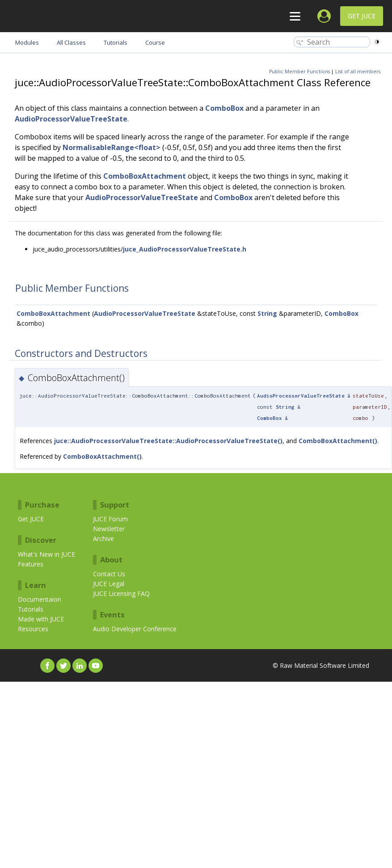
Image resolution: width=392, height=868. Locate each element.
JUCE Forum (110, 519)
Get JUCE (362, 16)
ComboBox (224, 108)
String (267, 313)
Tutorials (31, 609)
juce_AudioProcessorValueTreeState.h (185, 249)
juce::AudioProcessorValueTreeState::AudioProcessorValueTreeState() (168, 441)
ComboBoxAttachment (145, 176)
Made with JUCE (41, 619)
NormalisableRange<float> (112, 147)
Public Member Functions (299, 71)
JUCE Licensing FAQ (121, 593)
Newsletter (109, 529)
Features (31, 564)
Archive (103, 539)
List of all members (358, 71)
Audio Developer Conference (135, 629)
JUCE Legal (109, 584)
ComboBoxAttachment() (338, 441)
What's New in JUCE (46, 554)
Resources (33, 629)
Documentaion (40, 599)
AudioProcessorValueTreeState (71, 119)
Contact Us (109, 574)
